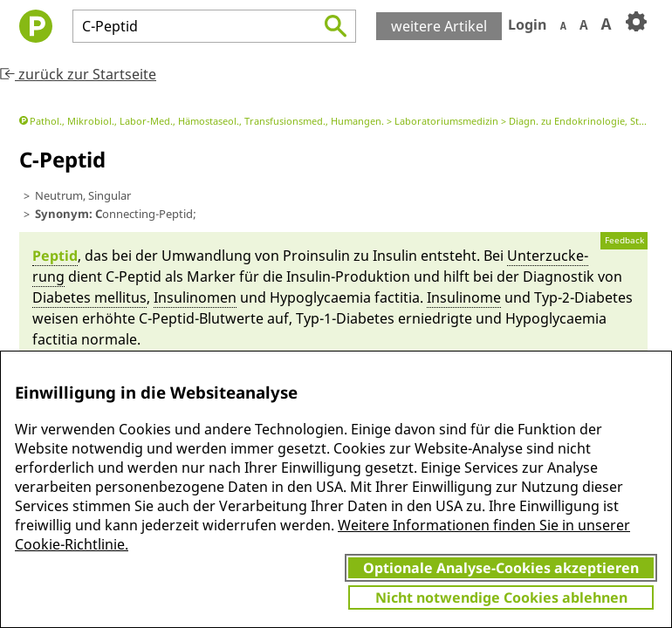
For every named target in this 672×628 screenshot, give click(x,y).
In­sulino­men (195, 297)
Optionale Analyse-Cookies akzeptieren (501, 568)
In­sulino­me (464, 297)
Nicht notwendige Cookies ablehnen (501, 597)
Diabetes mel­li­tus (89, 297)
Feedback (624, 240)
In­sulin (395, 256)
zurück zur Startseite (78, 74)
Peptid (55, 256)
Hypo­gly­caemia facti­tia (345, 297)
